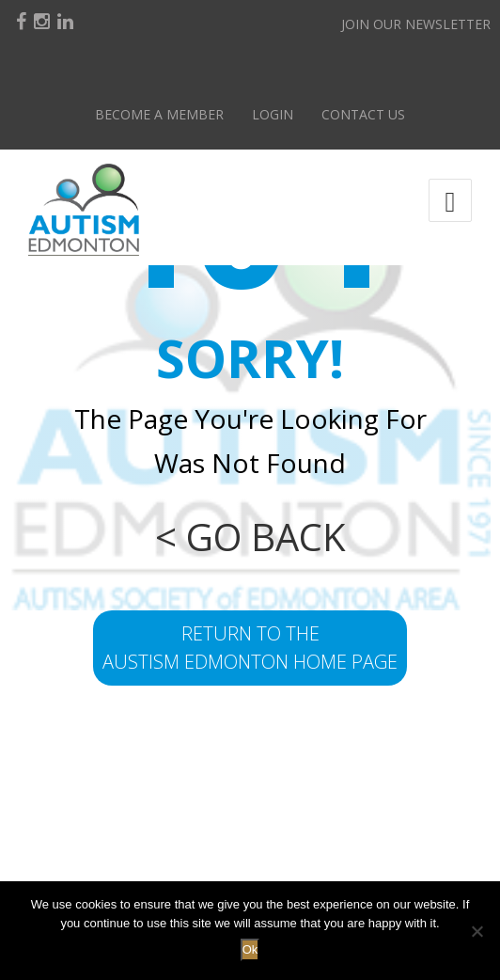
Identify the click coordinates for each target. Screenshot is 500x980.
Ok (250, 949)
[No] (477, 931)
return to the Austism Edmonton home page (250, 648)
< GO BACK (250, 537)
